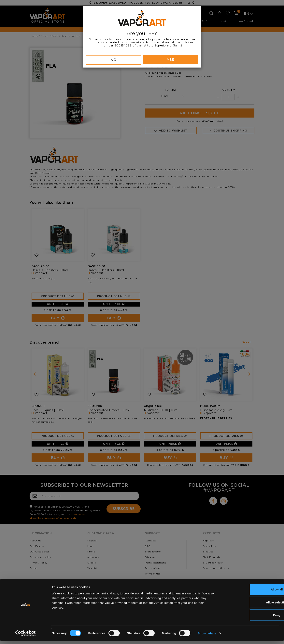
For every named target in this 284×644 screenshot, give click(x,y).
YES (171, 60)
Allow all (251, 592)
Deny (251, 618)
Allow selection (251, 605)
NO (114, 60)
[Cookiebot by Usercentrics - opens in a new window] (26, 636)
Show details (207, 636)
